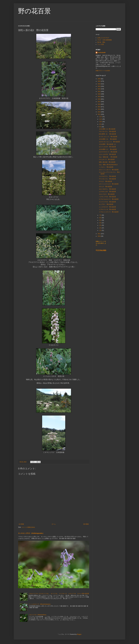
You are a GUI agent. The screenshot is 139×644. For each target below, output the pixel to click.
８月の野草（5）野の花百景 (107, 129)
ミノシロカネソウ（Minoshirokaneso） (40, 604)
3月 (100, 225)
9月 (100, 124)
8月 (100, 127)
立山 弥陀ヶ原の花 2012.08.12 (108, 165)
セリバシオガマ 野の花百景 (107, 147)
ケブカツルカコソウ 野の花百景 (109, 199)
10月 (101, 122)
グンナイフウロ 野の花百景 (107, 202)
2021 (99, 92)
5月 (100, 220)
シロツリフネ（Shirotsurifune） (38, 615)
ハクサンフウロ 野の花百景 (107, 197)
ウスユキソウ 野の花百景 (107, 160)
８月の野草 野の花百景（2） (108, 144)
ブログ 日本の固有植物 (104, 40)
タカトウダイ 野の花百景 (107, 194)
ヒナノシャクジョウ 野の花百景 (109, 184)
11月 (101, 119)
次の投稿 (21, 524)
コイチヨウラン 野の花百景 (107, 176)
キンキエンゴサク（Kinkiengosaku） (31, 533)
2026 (99, 79)
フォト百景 (101, 44)
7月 (100, 215)
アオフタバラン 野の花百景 (107, 132)
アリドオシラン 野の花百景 (107, 179)
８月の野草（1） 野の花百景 (108, 149)
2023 (99, 86)
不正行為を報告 (101, 250)
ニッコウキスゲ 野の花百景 (107, 207)
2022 (99, 89)
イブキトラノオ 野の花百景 (107, 209)
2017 (99, 102)
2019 (99, 97)
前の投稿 (86, 524)
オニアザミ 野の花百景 (106, 204)
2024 (99, 84)
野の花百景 (34, 11)
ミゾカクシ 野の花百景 (106, 167)
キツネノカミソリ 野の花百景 (108, 137)
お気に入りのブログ (103, 38)
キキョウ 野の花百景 (105, 187)
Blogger (79, 634)
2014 (99, 109)
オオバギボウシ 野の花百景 (107, 189)
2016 (99, 104)
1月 (100, 230)
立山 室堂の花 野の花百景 (108, 157)
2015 (99, 107)
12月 (101, 117)
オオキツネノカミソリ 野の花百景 (109, 142)
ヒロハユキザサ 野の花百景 (107, 154)
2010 (99, 236)
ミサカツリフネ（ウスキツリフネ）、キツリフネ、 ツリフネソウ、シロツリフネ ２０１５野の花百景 (59, 594)
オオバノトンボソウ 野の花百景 (109, 170)
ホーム (54, 524)
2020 (99, 94)
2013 (99, 112)
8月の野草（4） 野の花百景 (107, 134)
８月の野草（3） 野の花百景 (108, 139)
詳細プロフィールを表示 (103, 71)
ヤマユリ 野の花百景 (105, 181)
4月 (100, 223)
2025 (99, 81)
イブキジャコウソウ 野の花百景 (109, 212)
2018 (99, 99)
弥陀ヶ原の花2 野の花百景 (107, 162)
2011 (99, 234)
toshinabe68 (102, 53)
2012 (99, 114)
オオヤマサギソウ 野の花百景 (108, 152)
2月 (100, 228)
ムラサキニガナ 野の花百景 (107, 192)
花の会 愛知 (101, 42)
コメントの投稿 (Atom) (28, 527)
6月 (100, 218)
